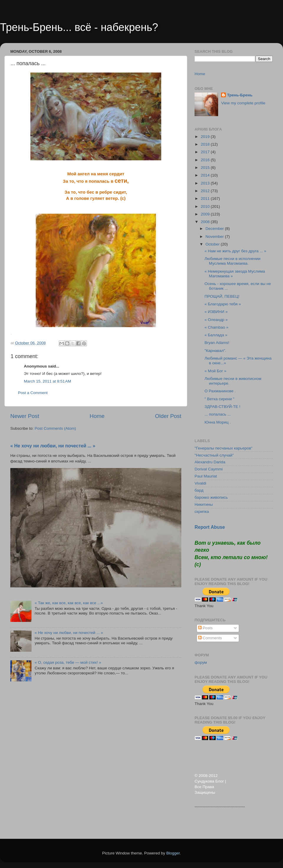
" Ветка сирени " (219, 399)
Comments (210, 638)
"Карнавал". (215, 351)
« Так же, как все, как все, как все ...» (69, 603)
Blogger (173, 853)
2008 (206, 222)
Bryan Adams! (217, 343)
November (215, 237)
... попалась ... (218, 414)
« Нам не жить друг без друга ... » (236, 251)
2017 (206, 152)
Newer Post (25, 416)
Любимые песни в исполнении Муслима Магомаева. (233, 261)
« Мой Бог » (215, 371)
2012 (206, 191)
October (213, 244)
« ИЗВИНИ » (216, 312)
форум (201, 662)
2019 (206, 137)
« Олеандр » (216, 320)
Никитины (204, 504)
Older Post (168, 416)
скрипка (202, 512)
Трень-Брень (240, 95)
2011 (206, 199)
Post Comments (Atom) (55, 428)
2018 (206, 144)
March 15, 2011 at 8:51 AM (47, 381)
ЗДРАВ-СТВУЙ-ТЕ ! (223, 407)
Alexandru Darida (210, 462)
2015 (206, 168)
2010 (206, 206)
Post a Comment (33, 393)
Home (97, 416)
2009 (206, 214)
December (215, 229)
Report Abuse (210, 527)
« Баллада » (216, 335)
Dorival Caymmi (209, 469)
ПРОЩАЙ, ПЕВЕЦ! (222, 296)
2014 (206, 175)
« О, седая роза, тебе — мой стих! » (68, 662)
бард (199, 490)
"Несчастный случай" (214, 455)
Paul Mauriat (206, 476)
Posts (205, 628)
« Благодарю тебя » (223, 304)
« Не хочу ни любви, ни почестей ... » (53, 446)
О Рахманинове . (220, 391)
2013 (206, 183)
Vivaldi (200, 483)
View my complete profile (243, 103)
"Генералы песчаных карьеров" (223, 448)
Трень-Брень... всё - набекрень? (79, 27)
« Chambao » (217, 327)
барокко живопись (211, 497)
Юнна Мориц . (218, 422)
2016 (206, 160)
